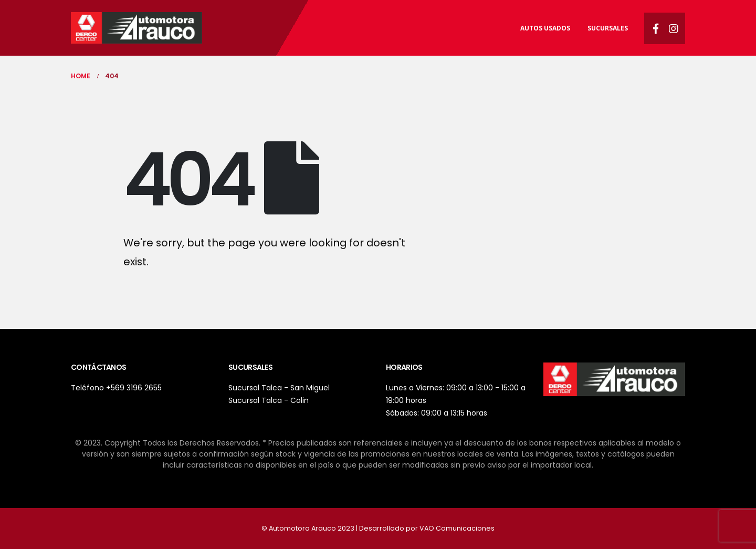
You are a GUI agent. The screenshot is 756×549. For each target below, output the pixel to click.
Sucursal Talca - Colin (269, 400)
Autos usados (545, 28)
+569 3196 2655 (134, 388)
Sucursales (608, 28)
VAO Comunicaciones (457, 528)
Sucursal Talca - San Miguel (279, 388)
